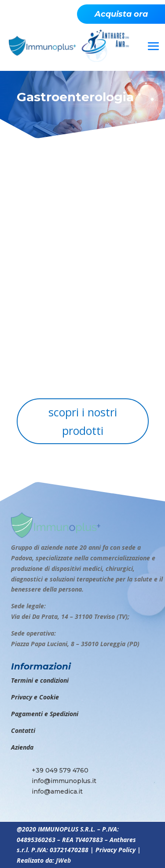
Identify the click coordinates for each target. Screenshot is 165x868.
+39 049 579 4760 (60, 770)
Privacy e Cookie (35, 697)
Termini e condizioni (40, 680)
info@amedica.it (57, 791)
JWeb (63, 860)
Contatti (23, 730)
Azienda (22, 747)
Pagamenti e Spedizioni (45, 714)
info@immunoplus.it (64, 781)
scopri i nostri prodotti (83, 421)
